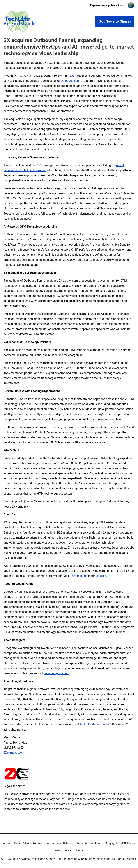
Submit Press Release (59, 843)
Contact (80, 850)
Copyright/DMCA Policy (120, 843)
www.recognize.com (57, 673)
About (7, 843)
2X (72, 76)
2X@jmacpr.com (14, 753)
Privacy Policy (62, 850)
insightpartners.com (93, 724)
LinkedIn (101, 576)
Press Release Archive (28, 843)
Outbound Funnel (72, 81)
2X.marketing (78, 576)
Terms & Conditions (89, 843)
